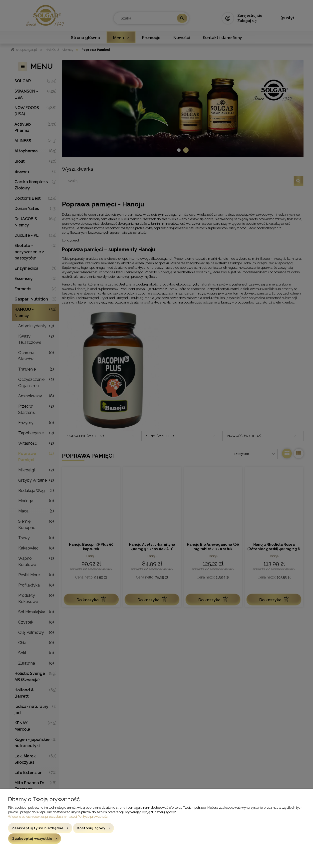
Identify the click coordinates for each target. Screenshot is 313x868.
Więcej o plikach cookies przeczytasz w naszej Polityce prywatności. (59, 817)
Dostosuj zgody (91, 828)
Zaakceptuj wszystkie (32, 839)
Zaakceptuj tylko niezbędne (38, 828)
